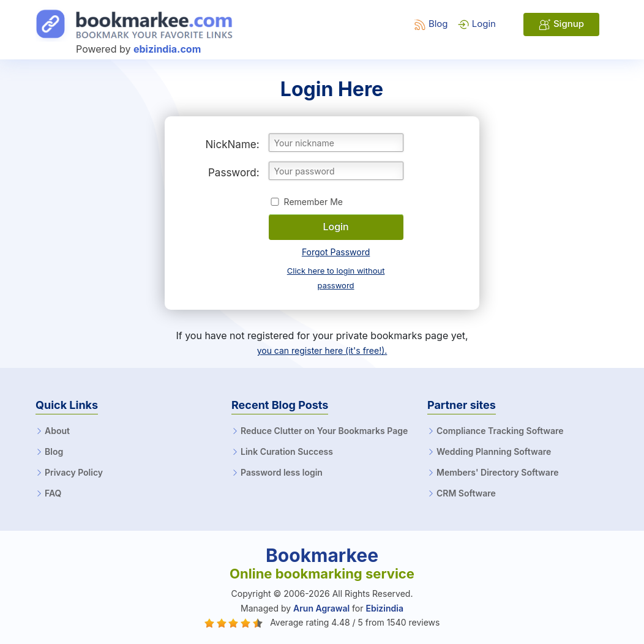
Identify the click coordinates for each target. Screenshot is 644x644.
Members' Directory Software (497, 473)
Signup (561, 24)
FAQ (53, 493)
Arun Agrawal (321, 608)
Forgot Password (336, 252)
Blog (431, 24)
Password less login (282, 473)
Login (477, 24)
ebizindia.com (167, 49)
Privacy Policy (74, 473)
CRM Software (466, 493)
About (57, 431)
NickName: (233, 144)
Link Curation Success (287, 452)
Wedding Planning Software (494, 452)
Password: (234, 173)
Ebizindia (384, 608)
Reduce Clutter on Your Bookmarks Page (324, 431)
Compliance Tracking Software (500, 431)
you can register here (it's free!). (322, 350)
